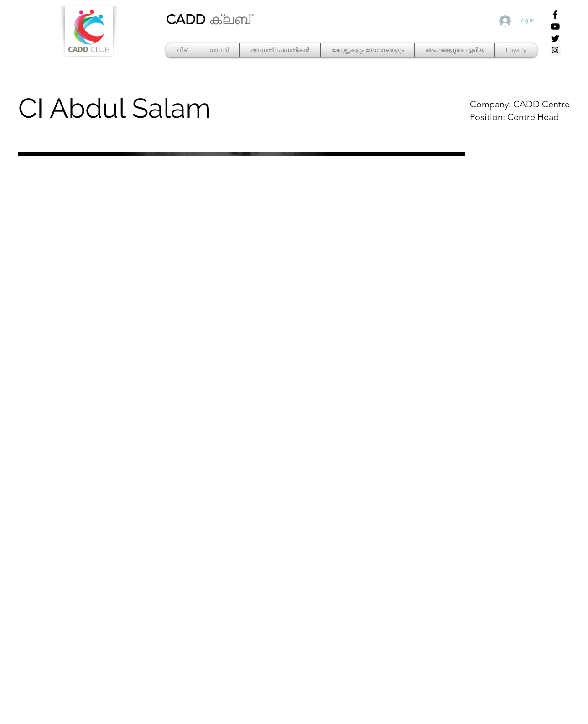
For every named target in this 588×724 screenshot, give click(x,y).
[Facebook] (555, 15)
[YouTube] (555, 26)
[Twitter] (555, 38)
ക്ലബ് (230, 20)
